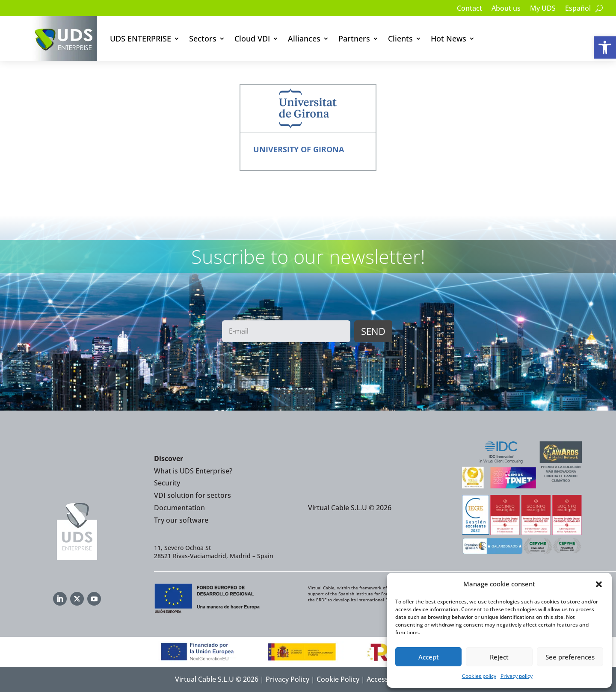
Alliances (304, 38)
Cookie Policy (338, 679)
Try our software (181, 520)
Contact (469, 9)
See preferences (570, 657)
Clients (400, 38)
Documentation (179, 508)
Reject (499, 657)
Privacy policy (517, 676)
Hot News (449, 38)
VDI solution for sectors (192, 495)
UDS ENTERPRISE (141, 38)
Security (167, 483)
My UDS (543, 9)
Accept (429, 657)
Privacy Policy (287, 679)
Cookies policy (479, 676)
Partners (354, 38)
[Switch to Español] (578, 10)
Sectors (203, 38)
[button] (605, 47)
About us (506, 9)
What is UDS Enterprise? (193, 471)
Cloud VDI (252, 38)
